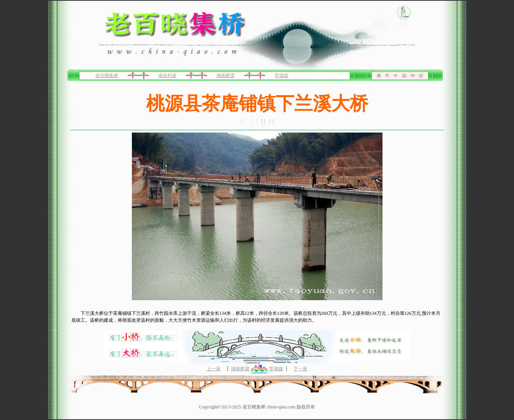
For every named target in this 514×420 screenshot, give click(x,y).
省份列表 (167, 76)
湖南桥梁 (226, 76)
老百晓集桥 (107, 76)
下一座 (300, 369)
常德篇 (281, 76)
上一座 (214, 369)
